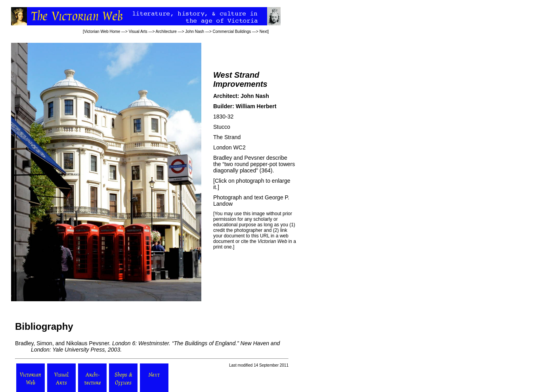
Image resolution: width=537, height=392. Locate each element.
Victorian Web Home (102, 32)
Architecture (166, 32)
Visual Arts (138, 32)
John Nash (195, 32)
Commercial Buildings (232, 32)
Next (264, 32)
